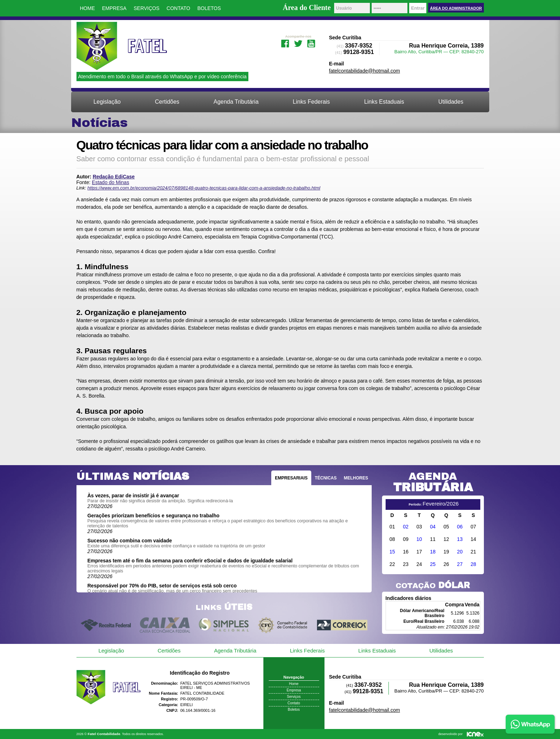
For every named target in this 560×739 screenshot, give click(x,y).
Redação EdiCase (114, 177)
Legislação (107, 102)
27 (460, 564)
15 (392, 552)
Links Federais (311, 102)
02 (406, 527)
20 (460, 552)
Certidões (167, 102)
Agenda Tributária (236, 102)
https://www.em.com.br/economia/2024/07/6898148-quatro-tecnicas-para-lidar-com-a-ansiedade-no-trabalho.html (204, 188)
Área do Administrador (456, 8)
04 (433, 527)
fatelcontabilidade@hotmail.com (365, 71)
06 (460, 527)
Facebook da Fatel (285, 43)
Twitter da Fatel (298, 43)
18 (433, 552)
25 (433, 564)
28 (474, 564)
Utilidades (451, 102)
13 (460, 539)
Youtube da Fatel (311, 43)
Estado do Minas (110, 182)
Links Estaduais (384, 102)
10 (419, 539)
